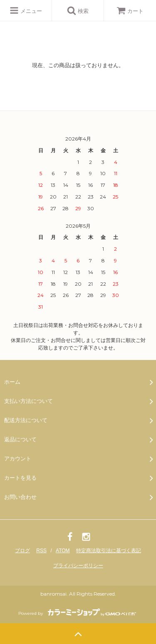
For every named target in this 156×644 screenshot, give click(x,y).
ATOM (63, 551)
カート (130, 11)
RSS (41, 551)
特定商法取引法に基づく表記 (109, 551)
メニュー (26, 10)
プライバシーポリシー (78, 566)
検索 (78, 10)
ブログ (22, 551)
